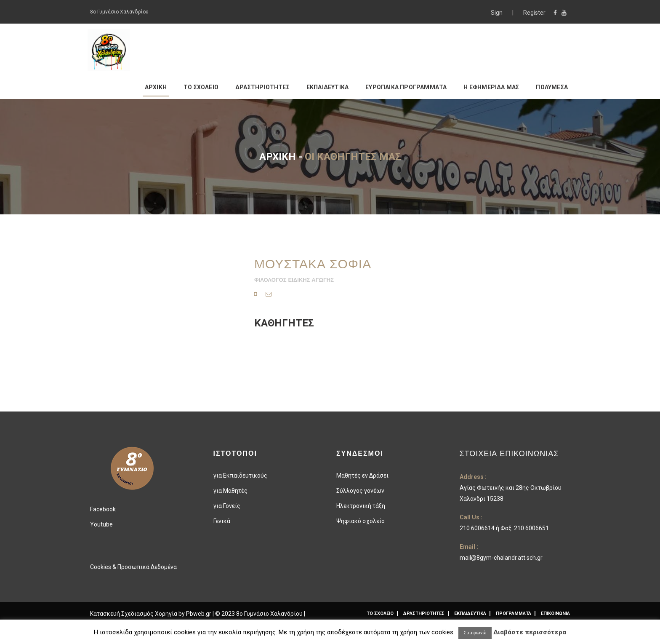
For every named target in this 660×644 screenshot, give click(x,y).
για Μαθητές (230, 491)
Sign (497, 13)
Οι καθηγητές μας (353, 157)
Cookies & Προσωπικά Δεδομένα (133, 567)
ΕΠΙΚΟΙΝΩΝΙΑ (555, 613)
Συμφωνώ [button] (475, 633)
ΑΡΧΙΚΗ (156, 87)
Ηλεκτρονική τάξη (361, 506)
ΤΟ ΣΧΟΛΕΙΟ (201, 87)
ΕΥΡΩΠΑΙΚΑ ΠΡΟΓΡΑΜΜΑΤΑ (406, 87)
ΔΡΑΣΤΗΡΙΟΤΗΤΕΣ (262, 87)
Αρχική (278, 157)
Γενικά (222, 521)
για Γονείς (227, 506)
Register (534, 13)
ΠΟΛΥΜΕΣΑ (552, 87)
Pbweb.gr (199, 614)
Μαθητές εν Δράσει (362, 476)
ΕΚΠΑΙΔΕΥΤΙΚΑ (327, 87)
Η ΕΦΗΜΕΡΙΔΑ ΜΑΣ (491, 87)
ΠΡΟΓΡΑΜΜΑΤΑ (514, 613)
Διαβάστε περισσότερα (530, 632)
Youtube (101, 524)
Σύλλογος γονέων (360, 491)
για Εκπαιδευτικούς (240, 476)
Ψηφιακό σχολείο (361, 521)
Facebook (103, 509)
